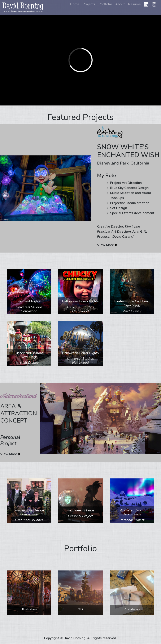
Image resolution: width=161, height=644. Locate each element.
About (120, 4)
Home (75, 4)
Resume (134, 4)
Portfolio (105, 4)
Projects (89, 4)
